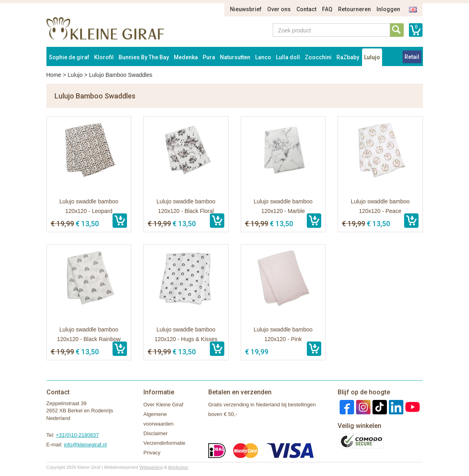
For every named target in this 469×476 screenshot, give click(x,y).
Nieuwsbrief (246, 9)
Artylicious (178, 467)
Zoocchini (318, 57)
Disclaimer (156, 433)
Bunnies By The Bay (144, 57)
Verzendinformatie (164, 443)
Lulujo (372, 57)
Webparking (151, 467)
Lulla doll (288, 57)
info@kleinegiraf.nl (86, 445)
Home (54, 75)
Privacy (152, 453)
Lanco (263, 57)
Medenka (186, 57)
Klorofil (104, 57)
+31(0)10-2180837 (77, 435)
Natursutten (235, 57)
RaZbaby (348, 57)
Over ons (279, 9)
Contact (306, 9)
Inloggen (388, 9)
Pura (209, 57)
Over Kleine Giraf (163, 405)
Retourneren (354, 9)
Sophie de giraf (69, 57)
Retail (412, 57)
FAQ (327, 9)
